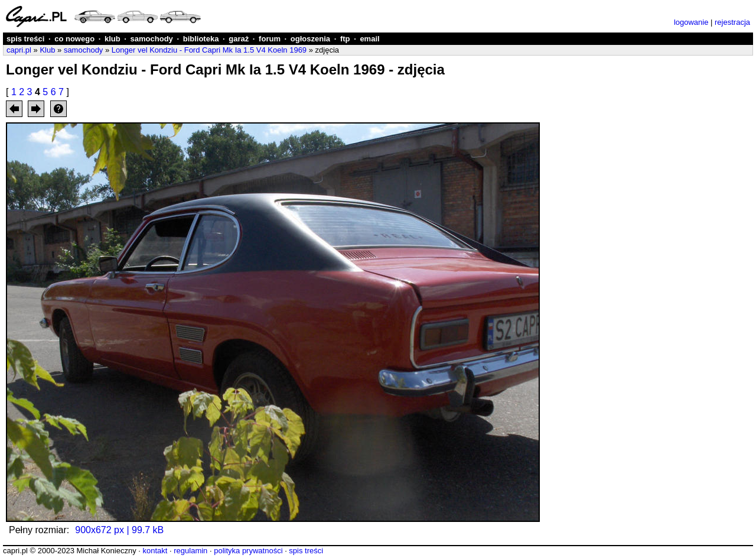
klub (113, 39)
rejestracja (732, 22)
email (369, 39)
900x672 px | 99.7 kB (119, 530)
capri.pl (19, 50)
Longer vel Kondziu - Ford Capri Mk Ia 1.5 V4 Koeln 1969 (209, 50)
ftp (345, 39)
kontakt (155, 551)
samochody (152, 39)
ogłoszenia (310, 39)
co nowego (74, 39)
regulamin (190, 551)
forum (270, 39)
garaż (239, 39)
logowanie (691, 22)
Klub (47, 50)
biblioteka (201, 39)
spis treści (25, 39)
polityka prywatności (248, 551)
